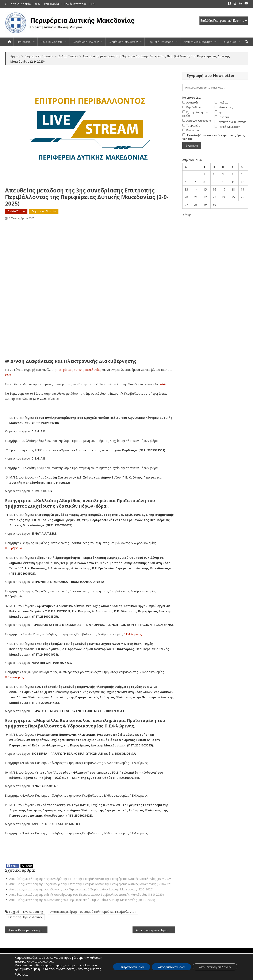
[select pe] (224, 21)
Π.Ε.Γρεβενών (14, 548)
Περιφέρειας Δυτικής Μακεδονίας (79, 370)
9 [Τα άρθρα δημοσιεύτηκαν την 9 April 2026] (214, 182)
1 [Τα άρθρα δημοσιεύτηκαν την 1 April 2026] (204, 174)
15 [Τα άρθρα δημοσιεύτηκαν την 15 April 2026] (205, 189)
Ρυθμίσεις (21, 974)
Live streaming (33, 912)
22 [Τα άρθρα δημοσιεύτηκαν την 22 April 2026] (205, 197)
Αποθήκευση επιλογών (215, 967)
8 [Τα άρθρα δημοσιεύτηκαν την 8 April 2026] (204, 182)
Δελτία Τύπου (16, 211)
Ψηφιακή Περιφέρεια (161, 42)
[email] (215, 87)
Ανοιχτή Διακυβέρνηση (198, 42)
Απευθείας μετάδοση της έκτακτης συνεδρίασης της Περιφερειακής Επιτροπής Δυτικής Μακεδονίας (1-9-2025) (29, 930)
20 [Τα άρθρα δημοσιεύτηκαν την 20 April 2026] (186, 197)
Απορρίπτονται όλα (171, 967)
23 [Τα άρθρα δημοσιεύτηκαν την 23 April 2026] (214, 197)
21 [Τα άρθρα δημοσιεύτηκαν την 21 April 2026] (196, 197)
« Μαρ (187, 214)
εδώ (8, 375)
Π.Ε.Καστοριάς (14, 677)
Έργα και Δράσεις (52, 42)
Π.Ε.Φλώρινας (133, 634)
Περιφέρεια (24, 42)
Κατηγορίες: (192, 97)
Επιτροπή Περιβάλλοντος (25, 917)
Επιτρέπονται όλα (132, 967)
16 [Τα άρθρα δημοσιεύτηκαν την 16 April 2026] (214, 189)
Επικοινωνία (51, 4)
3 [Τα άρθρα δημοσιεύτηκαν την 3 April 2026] (223, 174)
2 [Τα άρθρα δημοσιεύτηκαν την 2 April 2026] (214, 174)
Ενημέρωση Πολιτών (86, 42)
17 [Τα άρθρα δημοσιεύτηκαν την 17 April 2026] (224, 189)
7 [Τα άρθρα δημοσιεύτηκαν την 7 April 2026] (195, 182)
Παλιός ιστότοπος (75, 4)
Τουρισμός (229, 42)
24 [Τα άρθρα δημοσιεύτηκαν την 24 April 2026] (224, 197)
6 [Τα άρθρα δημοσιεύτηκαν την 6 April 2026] (185, 182)
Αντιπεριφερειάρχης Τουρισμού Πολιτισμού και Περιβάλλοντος (93, 912)
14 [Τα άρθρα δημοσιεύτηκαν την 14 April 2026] (196, 189)
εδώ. (163, 384)
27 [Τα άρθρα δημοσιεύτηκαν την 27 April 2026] (186, 205)
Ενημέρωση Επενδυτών (123, 42)
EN (93, 4)
